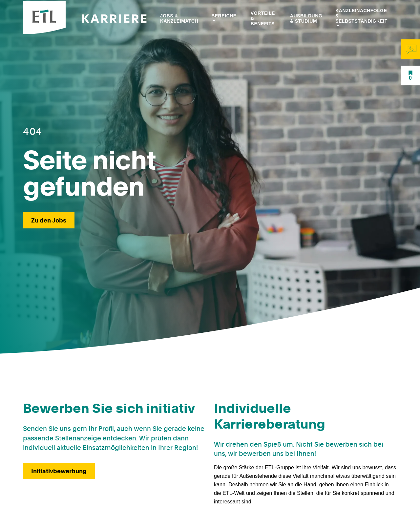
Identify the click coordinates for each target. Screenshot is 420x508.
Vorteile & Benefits (263, 18)
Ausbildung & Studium (306, 18)
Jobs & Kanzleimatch (179, 18)
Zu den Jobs (49, 220)
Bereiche (224, 16)
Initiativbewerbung (59, 471)
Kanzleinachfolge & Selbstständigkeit (361, 16)
